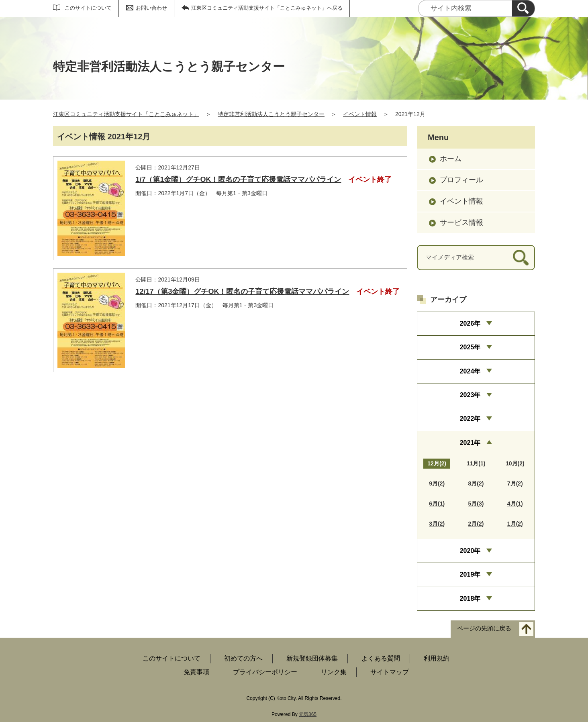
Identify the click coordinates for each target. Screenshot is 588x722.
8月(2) (476, 483)
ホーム (451, 159)
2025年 (470, 347)
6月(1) (437, 504)
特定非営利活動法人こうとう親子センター (271, 114)
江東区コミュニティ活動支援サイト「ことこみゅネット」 (126, 114)
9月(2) (437, 483)
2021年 (470, 443)
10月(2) (515, 463)
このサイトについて (88, 8)
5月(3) (476, 504)
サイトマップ (390, 672)
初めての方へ (243, 658)
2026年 (470, 323)
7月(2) (515, 483)
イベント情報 (360, 114)
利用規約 (437, 658)
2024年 (470, 371)
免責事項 (196, 672)
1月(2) (515, 524)
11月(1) (476, 463)
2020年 (470, 551)
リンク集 (334, 672)
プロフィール (461, 180)
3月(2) (437, 524)
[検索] (523, 8)
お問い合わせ (151, 8)
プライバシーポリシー (265, 672)
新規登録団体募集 (312, 658)
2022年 (470, 419)
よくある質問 (381, 658)
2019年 (470, 574)
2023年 (470, 395)
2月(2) (476, 524)
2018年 (470, 599)
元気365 (308, 714)
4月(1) (515, 504)
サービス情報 (461, 222)
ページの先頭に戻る (484, 629)
